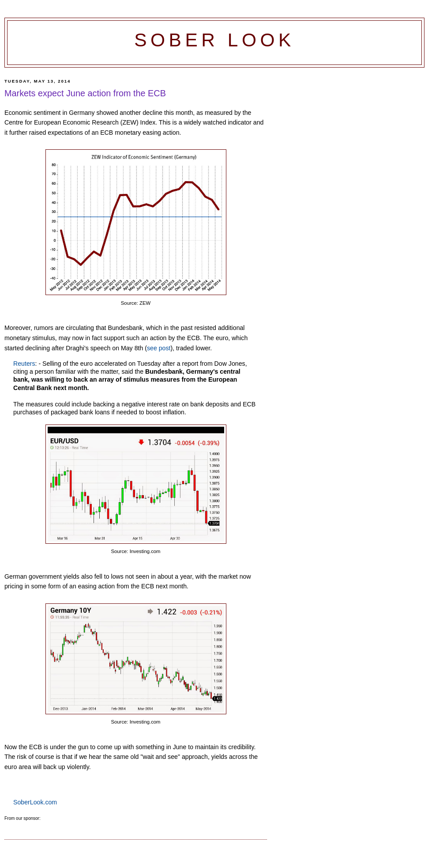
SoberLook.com (35, 802)
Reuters (24, 364)
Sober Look (214, 40)
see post (159, 348)
